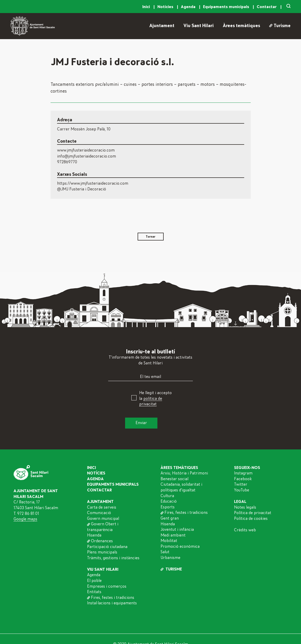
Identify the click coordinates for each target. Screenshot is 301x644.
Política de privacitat (253, 513)
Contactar (267, 7)
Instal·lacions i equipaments (112, 603)
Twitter (241, 484)
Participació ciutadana (107, 547)
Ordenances (100, 541)
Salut (165, 552)
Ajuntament (162, 26)
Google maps (25, 519)
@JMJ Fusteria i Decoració (82, 189)
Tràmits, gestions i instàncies (113, 558)
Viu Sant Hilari (199, 26)
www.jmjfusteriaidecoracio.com (86, 150)
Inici (147, 7)
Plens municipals (102, 552)
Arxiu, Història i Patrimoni (184, 473)
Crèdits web (245, 530)
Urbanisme (170, 558)
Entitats (94, 592)
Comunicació (99, 513)
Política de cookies (251, 519)
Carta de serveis (102, 507)
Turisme (280, 26)
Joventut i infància (177, 529)
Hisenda (94, 535)
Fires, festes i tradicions (111, 598)
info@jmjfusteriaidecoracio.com (87, 156)
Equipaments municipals (227, 7)
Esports (168, 507)
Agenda (189, 7)
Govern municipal (103, 519)
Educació (169, 501)
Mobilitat (169, 541)
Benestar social (174, 479)
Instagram (243, 473)
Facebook (243, 479)
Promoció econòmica (180, 546)
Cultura (167, 496)
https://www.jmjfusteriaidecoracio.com (93, 183)
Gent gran (170, 518)
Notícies (166, 7)
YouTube (242, 490)
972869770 (67, 162)
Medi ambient (173, 535)
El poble (94, 581)
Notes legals (245, 507)
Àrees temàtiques (241, 26)
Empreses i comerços (107, 586)
